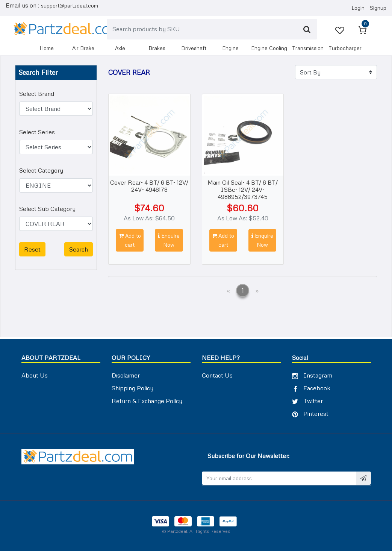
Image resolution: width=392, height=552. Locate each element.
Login (358, 8)
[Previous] (228, 292)
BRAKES (157, 48)
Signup (378, 8)
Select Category (41, 171)
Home (47, 48)
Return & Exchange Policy (147, 401)
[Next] (257, 292)
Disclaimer (126, 376)
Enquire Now (169, 241)
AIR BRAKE (83, 48)
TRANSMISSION (308, 48)
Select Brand (37, 94)
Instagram (312, 376)
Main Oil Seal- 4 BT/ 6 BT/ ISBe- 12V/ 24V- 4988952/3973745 (243, 190)
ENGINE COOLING (269, 48)
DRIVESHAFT (194, 48)
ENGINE (230, 48)
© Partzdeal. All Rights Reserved (196, 532)
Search (79, 250)
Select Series (37, 133)
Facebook (311, 388)
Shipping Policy (132, 388)
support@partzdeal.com (70, 5)
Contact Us (217, 376)
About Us (35, 376)
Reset (32, 250)
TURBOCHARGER (345, 48)
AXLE (120, 48)
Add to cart (130, 241)
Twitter (307, 401)
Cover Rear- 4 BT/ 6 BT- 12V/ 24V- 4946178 (149, 186)
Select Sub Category (47, 209)
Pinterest (310, 414)
